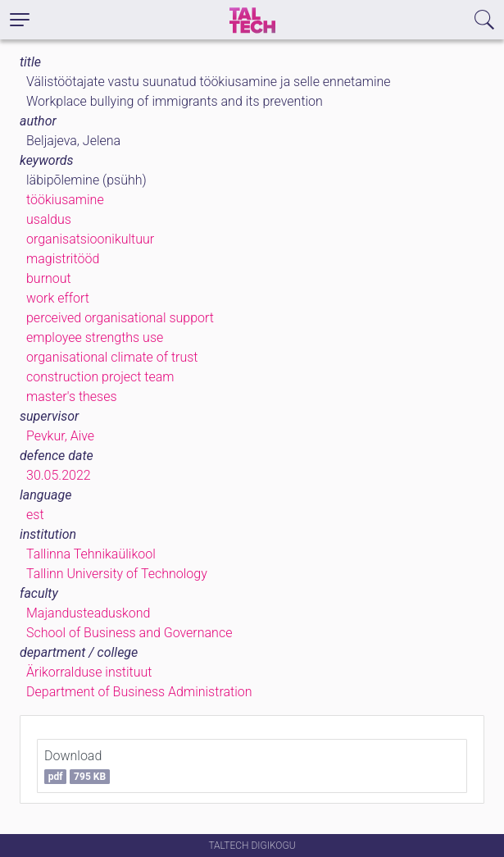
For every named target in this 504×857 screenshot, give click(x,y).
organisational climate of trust (112, 357)
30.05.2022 (59, 475)
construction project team (100, 377)
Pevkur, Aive (60, 436)
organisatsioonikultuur (90, 239)
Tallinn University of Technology (117, 574)
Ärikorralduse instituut (89, 672)
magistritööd (63, 259)
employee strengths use (95, 337)
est (35, 515)
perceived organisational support (120, 318)
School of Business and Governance (129, 633)
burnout (49, 278)
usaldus (49, 219)
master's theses (72, 397)
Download (77, 766)
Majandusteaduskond (88, 613)
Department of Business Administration (139, 692)
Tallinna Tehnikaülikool (91, 554)
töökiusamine (65, 200)
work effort (58, 298)
